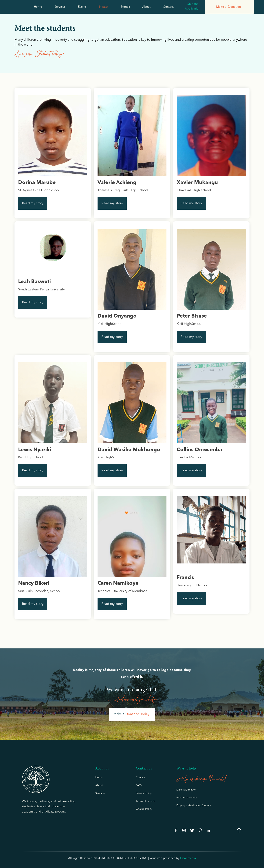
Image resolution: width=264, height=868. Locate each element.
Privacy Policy (144, 793)
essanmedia (188, 858)
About (146, 7)
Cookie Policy (144, 809)
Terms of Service (146, 801)
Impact (104, 7)
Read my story (33, 203)
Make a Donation (186, 790)
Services (60, 7)
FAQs (139, 785)
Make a (132, 714)
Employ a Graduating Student (194, 806)
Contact (168, 7)
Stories (125, 7)
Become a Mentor (187, 798)
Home (38, 7)
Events (82, 7)
